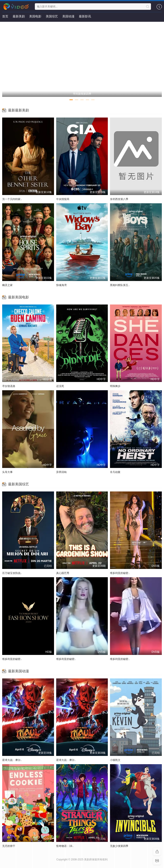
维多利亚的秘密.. (120, 573)
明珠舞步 (115, 386)
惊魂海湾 (61, 285)
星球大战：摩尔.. (12, 760)
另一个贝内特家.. (12, 199)
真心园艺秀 (63, 573)
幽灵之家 (7, 285)
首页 (5, 16)
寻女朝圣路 (9, 386)
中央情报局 (63, 199)
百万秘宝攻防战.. (12, 573)
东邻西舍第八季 (119, 199)
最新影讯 (85, 16)
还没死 (60, 386)
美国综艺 (52, 16)
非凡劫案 (115, 472)
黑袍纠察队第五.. (120, 285)
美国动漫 (68, 16)
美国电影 (35, 16)
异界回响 (61, 472)
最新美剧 (19, 16)
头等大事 (7, 472)
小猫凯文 (115, 760)
